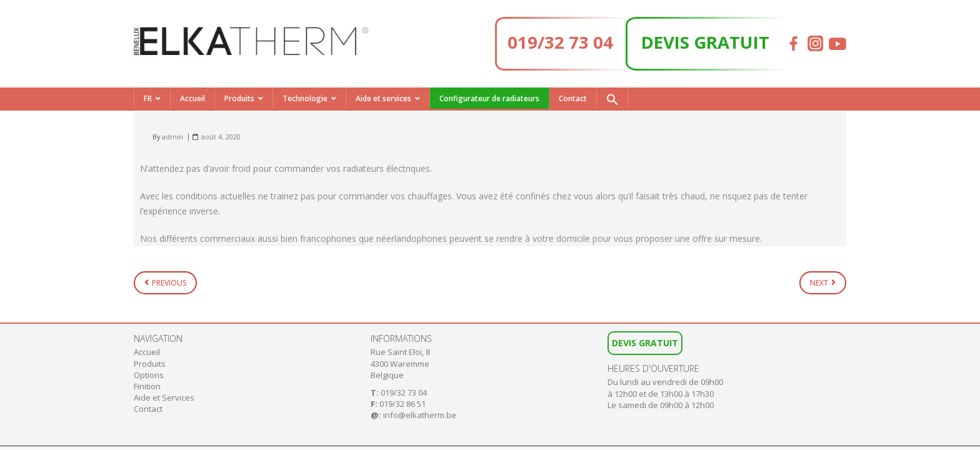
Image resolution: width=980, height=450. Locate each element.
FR (148, 98)
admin (172, 137)
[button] (612, 99)
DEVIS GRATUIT (705, 42)
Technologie (305, 98)
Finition (147, 386)
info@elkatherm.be (420, 415)
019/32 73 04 (560, 42)
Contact (573, 98)
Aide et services (383, 98)
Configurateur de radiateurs (489, 98)
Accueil (192, 98)
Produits (239, 98)
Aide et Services (164, 397)
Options (149, 375)
